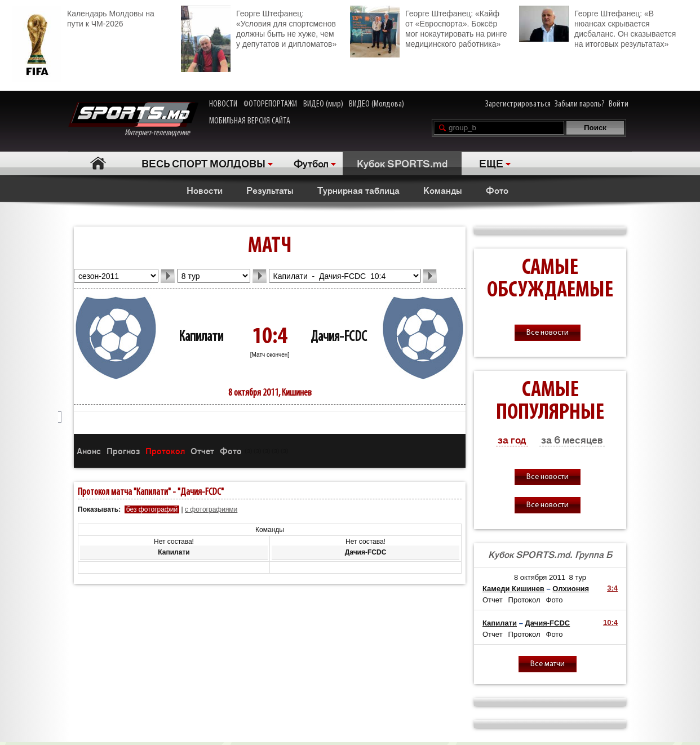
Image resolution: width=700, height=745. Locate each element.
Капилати (201, 337)
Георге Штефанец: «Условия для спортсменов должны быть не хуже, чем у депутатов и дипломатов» (259, 27)
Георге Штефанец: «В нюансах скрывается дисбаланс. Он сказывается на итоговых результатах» (597, 27)
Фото (497, 190)
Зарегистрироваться (518, 104)
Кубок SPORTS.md (402, 163)
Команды (443, 190)
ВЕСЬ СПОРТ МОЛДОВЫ (203, 163)
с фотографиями (211, 509)
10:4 (610, 622)
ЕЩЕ (491, 163)
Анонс (89, 451)
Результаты (270, 190)
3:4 (612, 588)
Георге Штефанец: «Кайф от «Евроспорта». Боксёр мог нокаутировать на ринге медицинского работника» (428, 27)
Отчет (202, 451)
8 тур (578, 577)
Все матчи (548, 664)
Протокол (165, 451)
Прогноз (123, 451)
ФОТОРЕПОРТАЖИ (270, 104)
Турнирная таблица (358, 190)
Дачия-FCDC (339, 337)
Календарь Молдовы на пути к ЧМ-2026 (83, 17)
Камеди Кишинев (513, 589)
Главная (98, 163)
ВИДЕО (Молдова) (376, 104)
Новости (205, 190)
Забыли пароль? (580, 104)
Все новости (548, 333)
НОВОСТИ (223, 104)
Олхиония (571, 589)
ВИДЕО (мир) (323, 104)
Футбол (311, 163)
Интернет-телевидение (133, 120)
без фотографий (152, 509)
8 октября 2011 (540, 577)
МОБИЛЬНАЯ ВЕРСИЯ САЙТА (250, 121)
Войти (619, 104)
